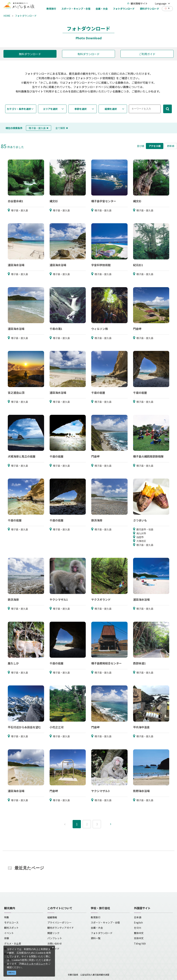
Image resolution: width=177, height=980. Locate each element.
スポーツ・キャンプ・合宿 (105, 922)
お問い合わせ (55, 943)
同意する (12, 973)
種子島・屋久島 (39, 128)
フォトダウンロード (26, 16)
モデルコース (11, 922)
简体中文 (139, 938)
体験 (7, 938)
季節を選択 (81, 109)
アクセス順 (155, 146)
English (138, 922)
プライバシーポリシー (59, 922)
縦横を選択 (111, 109)
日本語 (138, 917)
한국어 (138, 928)
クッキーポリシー (36, 964)
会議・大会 (97, 928)
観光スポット (11, 928)
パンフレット (55, 938)
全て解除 (62, 128)
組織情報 (52, 917)
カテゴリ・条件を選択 (19, 109)
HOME (7, 16)
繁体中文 (139, 933)
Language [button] (162, 3)
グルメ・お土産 (13, 943)
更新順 (171, 146)
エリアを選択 (50, 109)
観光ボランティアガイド (61, 928)
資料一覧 (96, 938)
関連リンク (53, 933)
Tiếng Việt (140, 943)
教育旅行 (96, 917)
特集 (7, 917)
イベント (9, 933)
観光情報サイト (137, 3)
